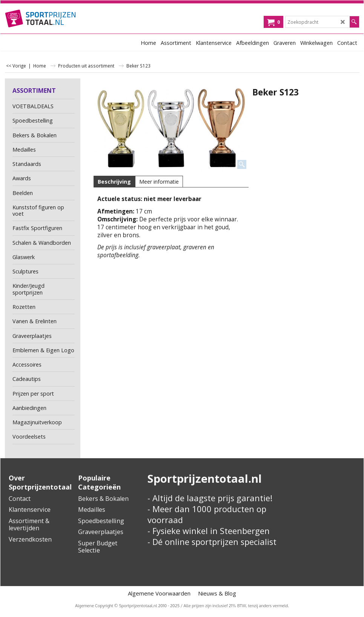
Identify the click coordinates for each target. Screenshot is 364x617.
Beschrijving (114, 182)
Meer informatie (159, 182)
